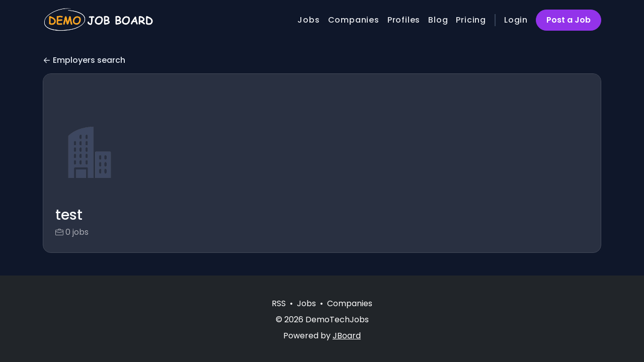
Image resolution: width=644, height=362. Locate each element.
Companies (354, 20)
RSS (279, 303)
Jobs (308, 20)
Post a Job (569, 20)
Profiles (404, 20)
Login (516, 20)
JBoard (347, 336)
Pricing (471, 20)
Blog (438, 20)
